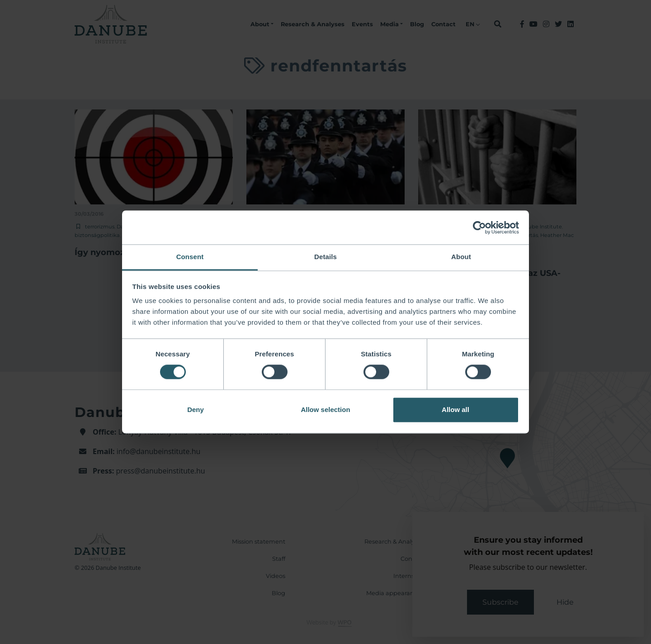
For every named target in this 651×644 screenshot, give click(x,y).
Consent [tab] (190, 257)
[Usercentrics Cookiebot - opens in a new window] (479, 227)
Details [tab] (325, 257)
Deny (196, 410)
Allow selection (325, 410)
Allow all (455, 410)
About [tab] (461, 257)
